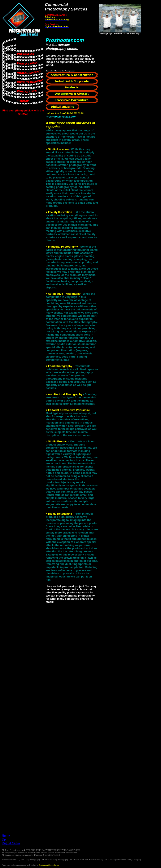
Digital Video (11, 843)
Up (4, 839)
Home (6, 836)
